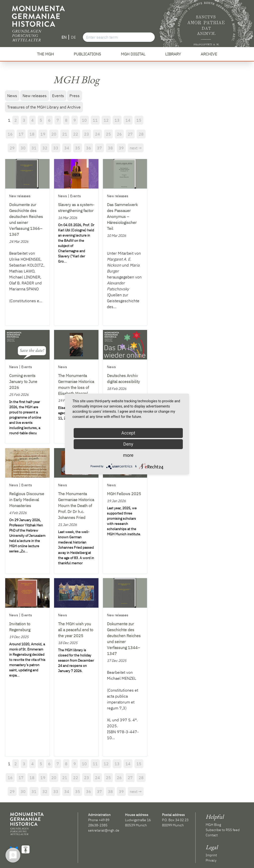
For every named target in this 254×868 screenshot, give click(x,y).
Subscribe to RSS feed (223, 830)
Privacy (211, 860)
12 (106, 120)
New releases (35, 96)
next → (136, 148)
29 (12, 148)
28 (141, 134)
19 (43, 134)
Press (75, 96)
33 (56, 148)
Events (58, 96)
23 (87, 134)
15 (139, 120)
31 (34, 148)
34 (67, 148)
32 (45, 148)
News (12, 96)
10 (84, 120)
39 (121, 148)
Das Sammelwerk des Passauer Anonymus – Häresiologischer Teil (122, 217)
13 (117, 120)
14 (128, 120)
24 (97, 134)
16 (10, 134)
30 (23, 148)
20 (54, 134)
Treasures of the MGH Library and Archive (44, 107)
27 (130, 134)
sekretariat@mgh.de (104, 830)
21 (65, 134)
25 (108, 134)
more (128, 455)
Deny (128, 444)
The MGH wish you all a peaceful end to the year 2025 (76, 630)
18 (32, 134)
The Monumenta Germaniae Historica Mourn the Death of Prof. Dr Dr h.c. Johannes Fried (76, 506)
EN (64, 37)
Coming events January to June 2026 (23, 381)
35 (78, 148)
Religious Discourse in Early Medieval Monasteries (27, 500)
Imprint (211, 855)
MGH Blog (213, 825)
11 (95, 120)
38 (110, 148)
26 (119, 134)
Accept (128, 433)
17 (21, 134)
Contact (212, 835)
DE (73, 37)
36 (89, 148)
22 (76, 134)
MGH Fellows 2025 (124, 494)
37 (99, 148)
